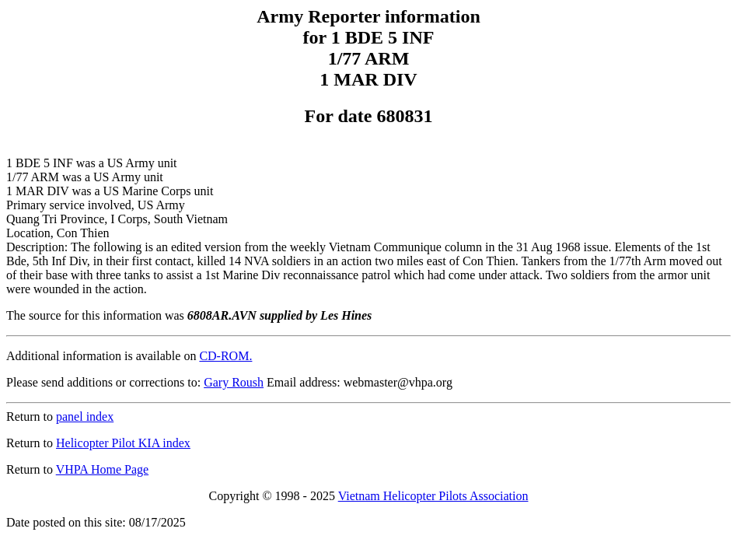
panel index (85, 416)
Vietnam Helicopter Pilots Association (433, 496)
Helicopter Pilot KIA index (123, 443)
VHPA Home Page (102, 469)
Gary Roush (234, 382)
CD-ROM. (225, 356)
